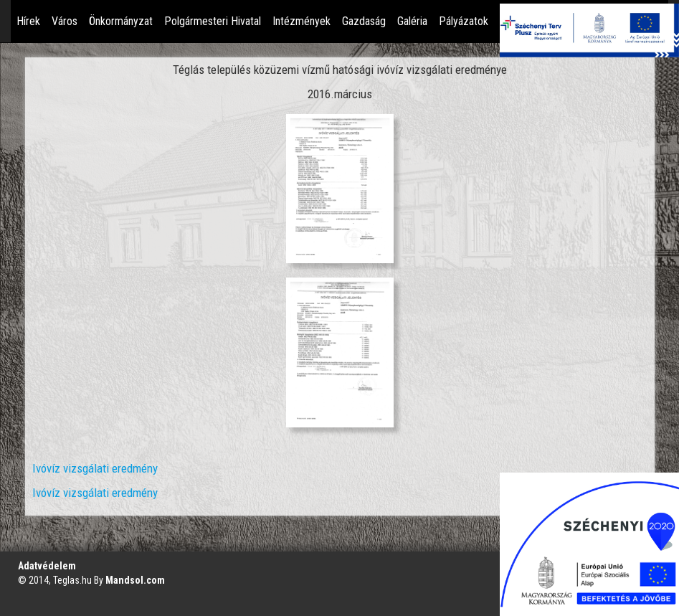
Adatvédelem (47, 566)
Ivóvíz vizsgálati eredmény (95, 468)
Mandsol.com (135, 580)
